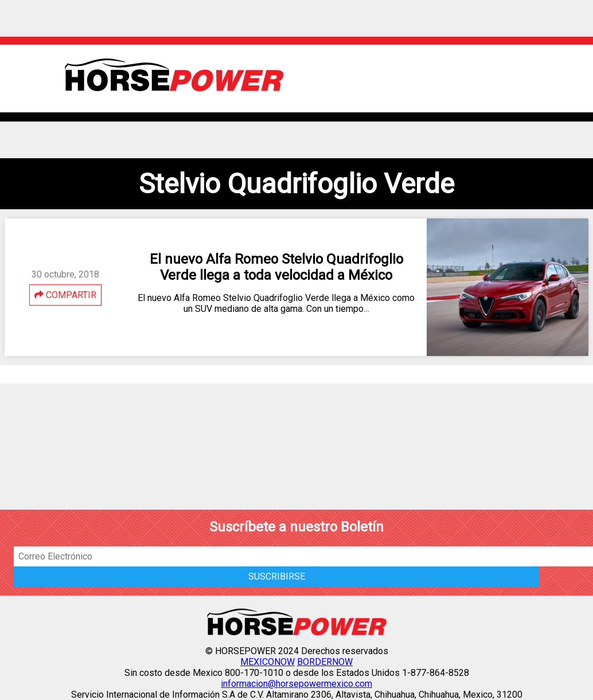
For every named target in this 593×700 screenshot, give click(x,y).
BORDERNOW (325, 662)
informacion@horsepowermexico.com (296, 684)
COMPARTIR (65, 295)
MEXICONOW (268, 662)
